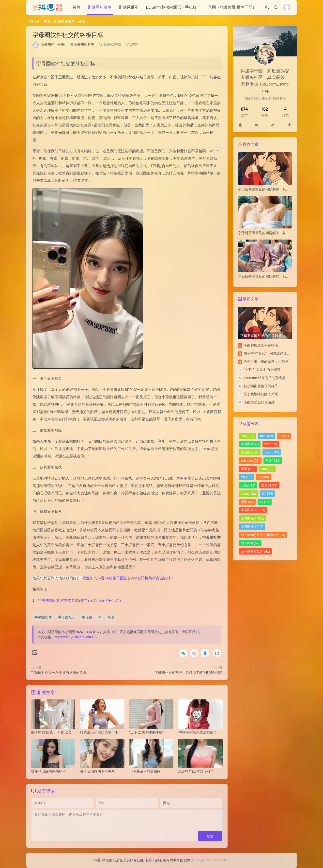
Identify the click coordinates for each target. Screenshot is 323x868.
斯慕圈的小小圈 (53, 44)
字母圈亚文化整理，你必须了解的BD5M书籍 (189, 673)
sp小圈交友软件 (255, 551)
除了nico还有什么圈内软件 (263, 535)
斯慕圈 (250, 452)
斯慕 (111, 617)
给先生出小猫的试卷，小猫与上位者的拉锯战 (278, 362)
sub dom (250, 460)
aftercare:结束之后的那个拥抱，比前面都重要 (278, 378)
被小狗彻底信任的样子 (261, 386)
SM (263, 477)
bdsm (272, 452)
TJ (265, 502)
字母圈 (87, 617)
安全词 (269, 485)
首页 (77, 7)
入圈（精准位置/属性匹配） (232, 7)
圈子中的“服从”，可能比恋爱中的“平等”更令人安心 (282, 353)
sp (284, 436)
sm (246, 477)
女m (271, 444)
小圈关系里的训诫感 (259, 402)
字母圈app (253, 518)
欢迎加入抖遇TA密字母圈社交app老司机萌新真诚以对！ (128, 578)
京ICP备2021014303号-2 (210, 860)
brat (267, 469)
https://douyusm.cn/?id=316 (76, 637)
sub (248, 436)
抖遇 (248, 469)
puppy (248, 494)
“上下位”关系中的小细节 (262, 370)
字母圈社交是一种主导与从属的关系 (59, 673)
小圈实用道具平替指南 (261, 345)
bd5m (248, 485)
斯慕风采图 (129, 7)
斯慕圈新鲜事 (100, 7)
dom (266, 436)
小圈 (247, 502)
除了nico (250, 543)
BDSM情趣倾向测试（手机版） (173, 7)
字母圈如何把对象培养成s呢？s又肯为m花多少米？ (80, 600)
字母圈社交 (67, 617)
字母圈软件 (43, 617)
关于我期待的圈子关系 (261, 394)
